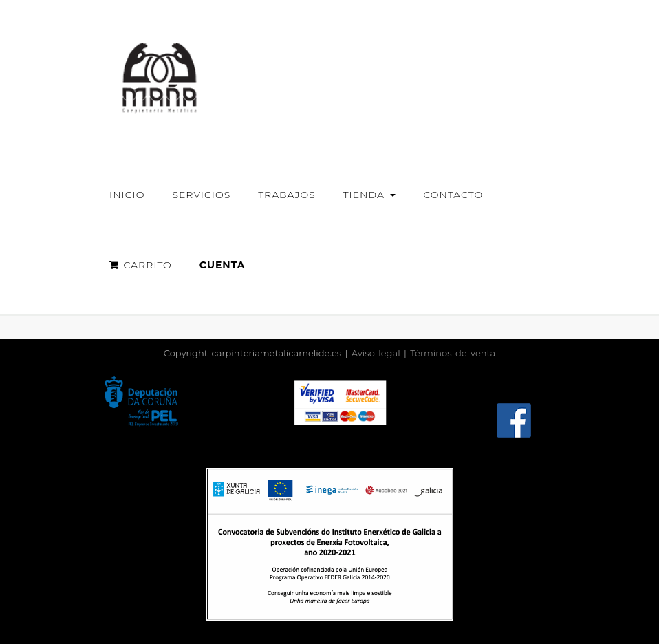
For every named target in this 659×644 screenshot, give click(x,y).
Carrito (141, 265)
